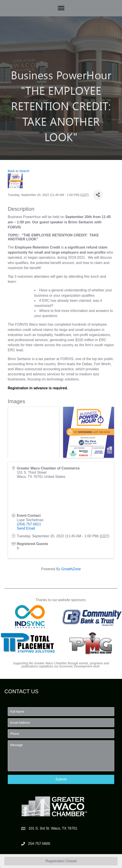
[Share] (98, 195)
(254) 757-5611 (29, 524)
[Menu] (61, 8)
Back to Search (19, 171)
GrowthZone (71, 569)
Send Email (26, 528)
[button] (61, 779)
